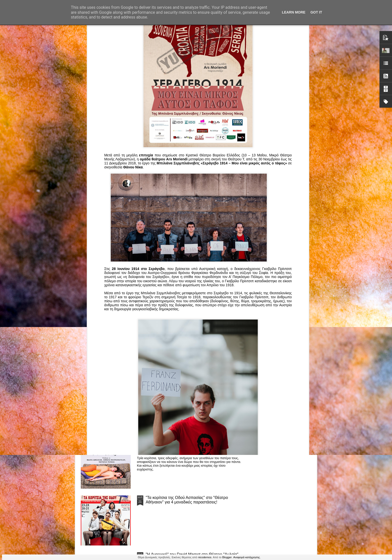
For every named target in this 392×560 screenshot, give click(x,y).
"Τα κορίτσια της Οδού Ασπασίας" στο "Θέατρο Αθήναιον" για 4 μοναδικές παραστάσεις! (187, 500)
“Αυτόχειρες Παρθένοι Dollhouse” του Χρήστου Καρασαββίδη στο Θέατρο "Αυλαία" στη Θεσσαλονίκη (193, 443)
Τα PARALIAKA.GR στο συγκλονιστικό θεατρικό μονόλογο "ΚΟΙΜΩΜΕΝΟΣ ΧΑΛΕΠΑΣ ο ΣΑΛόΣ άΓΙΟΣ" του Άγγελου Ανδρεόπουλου (188, 275)
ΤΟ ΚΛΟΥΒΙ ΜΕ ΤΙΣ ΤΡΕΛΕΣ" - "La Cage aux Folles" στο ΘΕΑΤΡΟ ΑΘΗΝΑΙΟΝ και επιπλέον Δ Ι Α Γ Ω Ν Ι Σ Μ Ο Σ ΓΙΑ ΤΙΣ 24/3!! (193, 388)
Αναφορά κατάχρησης (247, 557)
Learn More (294, 12)
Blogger (227, 557)
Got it (316, 12)
